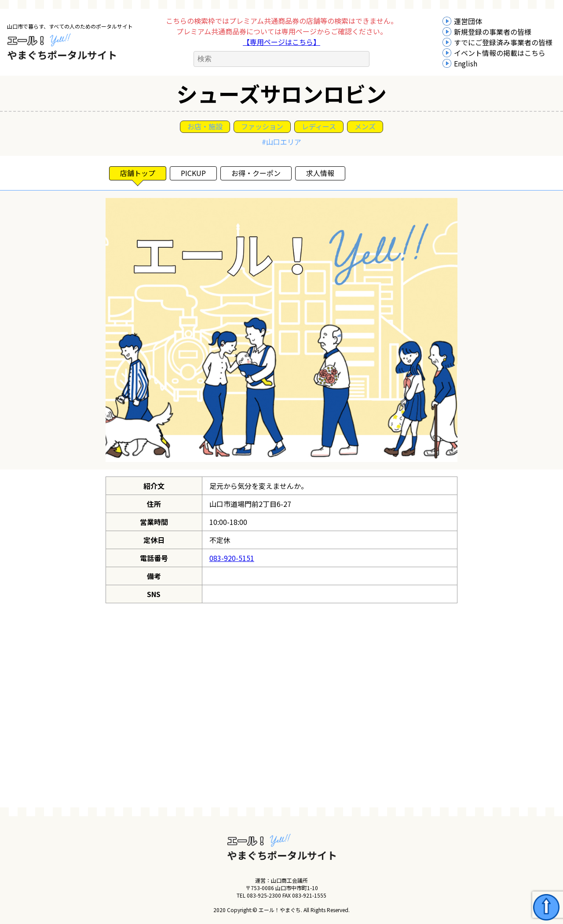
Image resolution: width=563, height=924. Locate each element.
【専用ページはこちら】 (281, 42)
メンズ (365, 126)
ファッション (262, 126)
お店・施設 (205, 126)
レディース (319, 126)
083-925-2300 (264, 895)
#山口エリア (281, 142)
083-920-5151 (232, 558)
